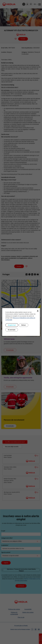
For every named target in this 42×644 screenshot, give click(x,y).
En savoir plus (12, 330)
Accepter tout (12, 325)
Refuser (24, 325)
